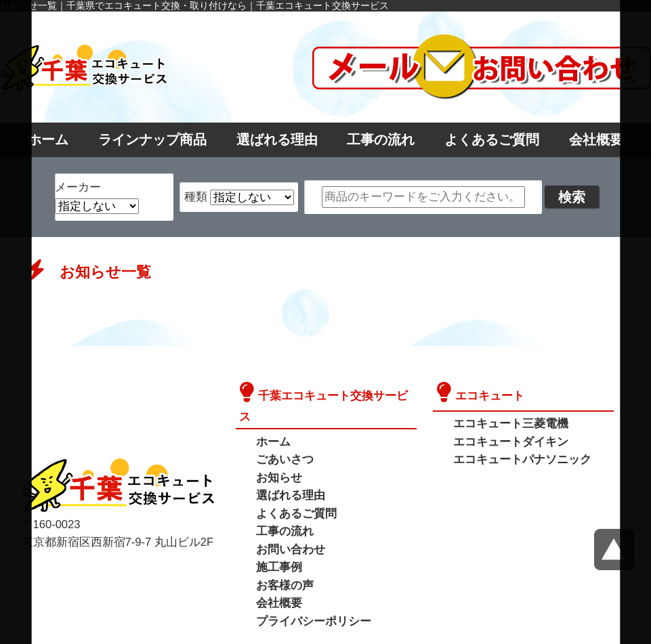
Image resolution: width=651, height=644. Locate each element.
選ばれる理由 (277, 139)
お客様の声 (283, 561)
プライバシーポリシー (310, 596)
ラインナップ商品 (152, 139)
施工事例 (278, 544)
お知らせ (278, 457)
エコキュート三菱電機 (507, 422)
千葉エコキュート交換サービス (334, 394)
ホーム (48, 139)
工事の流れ (381, 139)
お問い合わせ (289, 527)
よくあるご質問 (492, 139)
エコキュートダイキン (507, 440)
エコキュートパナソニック (518, 457)
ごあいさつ (283, 440)
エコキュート (488, 394)
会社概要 (596, 139)
